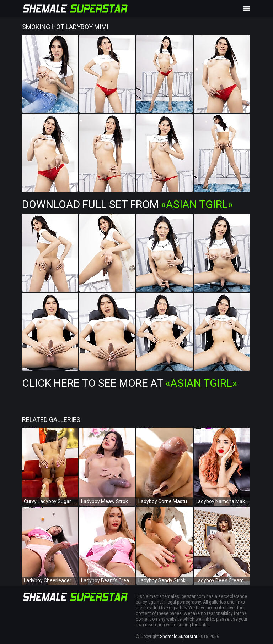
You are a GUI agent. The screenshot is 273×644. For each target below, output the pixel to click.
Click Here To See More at (130, 383)
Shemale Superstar (179, 637)
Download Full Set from (127, 204)
